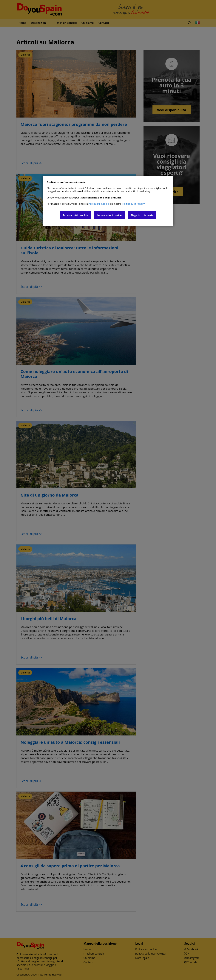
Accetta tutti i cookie (75, 215)
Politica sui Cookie (99, 204)
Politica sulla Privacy (133, 204)
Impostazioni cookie (109, 215)
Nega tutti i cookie (142, 215)
